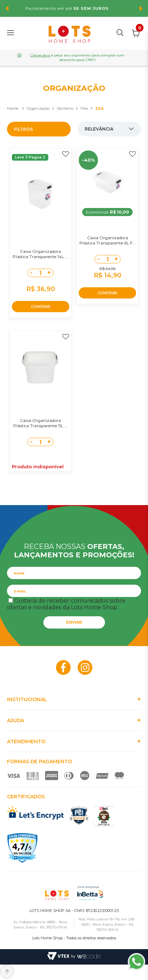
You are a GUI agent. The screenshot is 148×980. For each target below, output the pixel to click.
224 (99, 108)
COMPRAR (41, 307)
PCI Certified (79, 816)
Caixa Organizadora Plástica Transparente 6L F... (108, 240)
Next (141, 8)
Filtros (23, 129)
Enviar (74, 622)
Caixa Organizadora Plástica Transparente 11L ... (40, 423)
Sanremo (65, 108)
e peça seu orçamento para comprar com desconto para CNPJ (77, 58)
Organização (38, 108)
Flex (84, 108)
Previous (7, 8)
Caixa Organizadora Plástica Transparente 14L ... (40, 254)
